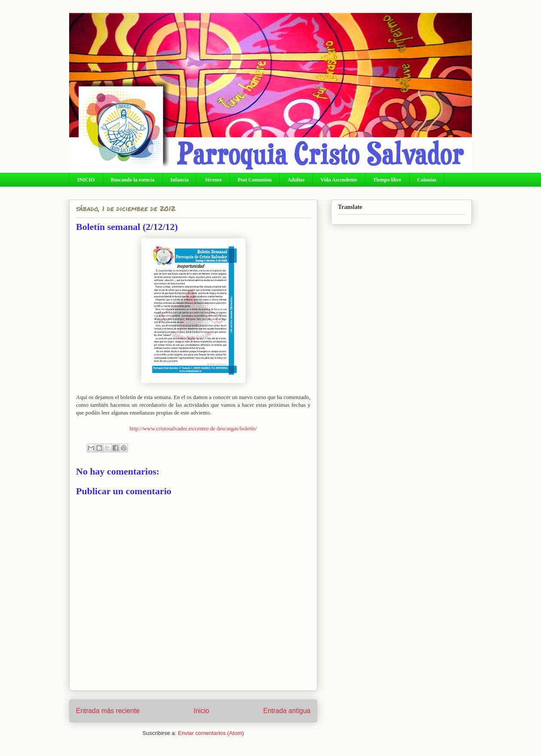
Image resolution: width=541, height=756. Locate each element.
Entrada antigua (287, 711)
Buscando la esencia (133, 180)
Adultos (296, 180)
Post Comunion (254, 180)
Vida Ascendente (339, 180)
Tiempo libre (387, 180)
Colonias (427, 180)
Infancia (180, 180)
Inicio (201, 711)
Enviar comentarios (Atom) (211, 733)
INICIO (86, 180)
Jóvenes (213, 180)
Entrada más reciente (108, 711)
